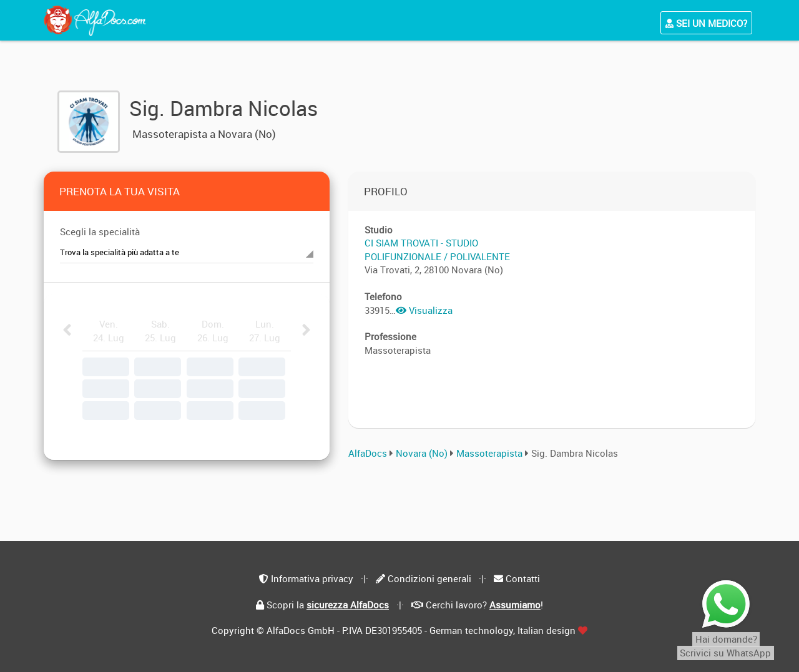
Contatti (523, 578)
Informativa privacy (312, 578)
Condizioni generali (429, 578)
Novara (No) (422, 453)
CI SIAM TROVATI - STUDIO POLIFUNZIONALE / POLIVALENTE (437, 249)
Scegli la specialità (100, 231)
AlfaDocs (368, 453)
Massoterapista (491, 453)
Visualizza (424, 310)
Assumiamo (515, 605)
